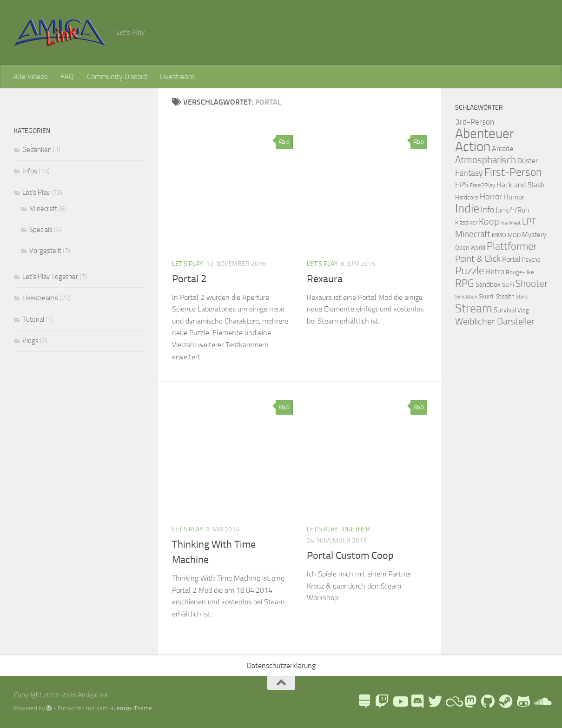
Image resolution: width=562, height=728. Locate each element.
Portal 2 (189, 279)
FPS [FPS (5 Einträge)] (462, 185)
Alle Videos (30, 76)
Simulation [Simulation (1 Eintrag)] (466, 297)
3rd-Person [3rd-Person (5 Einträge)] (475, 122)
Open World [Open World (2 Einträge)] (470, 248)
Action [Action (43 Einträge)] (473, 147)
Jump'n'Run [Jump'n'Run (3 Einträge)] (512, 210)
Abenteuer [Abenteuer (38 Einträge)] (485, 133)
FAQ (67, 76)
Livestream (177, 76)
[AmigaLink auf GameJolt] (523, 702)
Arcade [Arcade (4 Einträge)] (502, 149)
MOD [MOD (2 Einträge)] (514, 235)
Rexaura (325, 279)
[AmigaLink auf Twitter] (435, 702)
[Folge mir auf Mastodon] (470, 702)
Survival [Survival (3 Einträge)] (505, 310)
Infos (30, 171)
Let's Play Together (338, 529)
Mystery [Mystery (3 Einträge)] (534, 235)
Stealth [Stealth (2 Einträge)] (505, 296)
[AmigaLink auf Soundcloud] (541, 702)
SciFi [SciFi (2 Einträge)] (508, 285)
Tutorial (33, 319)
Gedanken (37, 150)
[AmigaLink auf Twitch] (382, 702)
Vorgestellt (45, 251)
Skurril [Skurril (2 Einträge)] (487, 296)
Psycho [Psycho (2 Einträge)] (531, 260)
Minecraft (43, 209)
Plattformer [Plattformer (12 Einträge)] (512, 246)
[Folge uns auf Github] (488, 702)
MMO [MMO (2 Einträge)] (499, 235)
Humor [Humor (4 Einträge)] (514, 197)
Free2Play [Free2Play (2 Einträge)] (482, 185)
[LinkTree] (364, 702)
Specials (41, 230)
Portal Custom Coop (350, 556)
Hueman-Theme (131, 708)
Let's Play (188, 264)
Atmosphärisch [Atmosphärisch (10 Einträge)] (486, 160)
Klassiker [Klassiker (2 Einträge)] (466, 222)
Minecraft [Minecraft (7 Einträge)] (473, 234)
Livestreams (40, 298)
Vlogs (30, 341)
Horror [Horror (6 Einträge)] (491, 197)
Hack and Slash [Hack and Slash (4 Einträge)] (521, 185)
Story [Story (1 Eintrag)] (522, 297)
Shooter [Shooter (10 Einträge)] (532, 284)
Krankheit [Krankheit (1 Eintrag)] (510, 223)
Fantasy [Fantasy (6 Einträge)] (469, 173)
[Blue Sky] (453, 702)
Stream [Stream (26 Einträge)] (474, 308)
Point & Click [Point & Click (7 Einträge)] (478, 259)
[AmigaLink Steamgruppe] (506, 702)
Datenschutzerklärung (281, 665)
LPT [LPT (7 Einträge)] (529, 222)
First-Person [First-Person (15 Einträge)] (513, 172)
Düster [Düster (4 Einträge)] (528, 161)
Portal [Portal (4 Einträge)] (511, 259)
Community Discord (117, 76)
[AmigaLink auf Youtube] (400, 702)
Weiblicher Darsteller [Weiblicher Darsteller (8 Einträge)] (495, 321)
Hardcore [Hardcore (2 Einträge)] (467, 197)
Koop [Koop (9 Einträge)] (489, 221)
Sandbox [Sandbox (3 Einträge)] (488, 285)
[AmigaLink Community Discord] (417, 702)
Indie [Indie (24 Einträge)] (467, 208)
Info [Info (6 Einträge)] (487, 210)
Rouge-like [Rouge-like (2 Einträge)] (520, 272)
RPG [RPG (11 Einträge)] (465, 284)
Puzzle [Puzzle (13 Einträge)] (470, 271)
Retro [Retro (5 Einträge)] (495, 271)
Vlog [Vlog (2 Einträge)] (523, 310)
